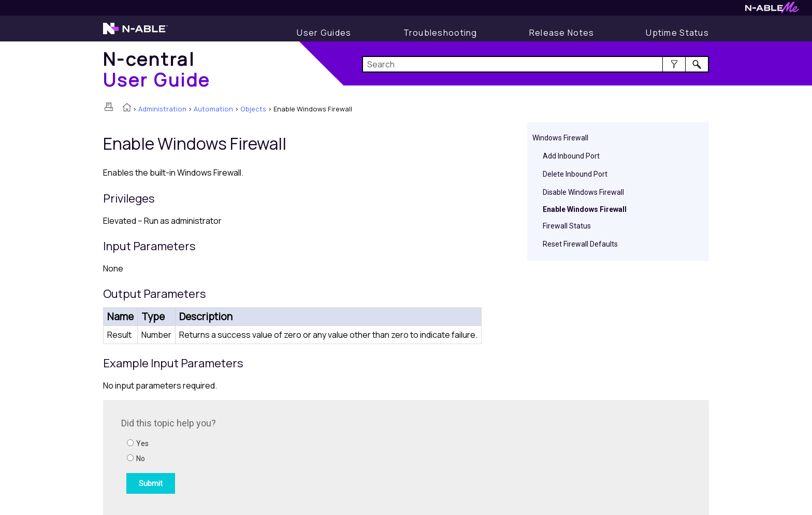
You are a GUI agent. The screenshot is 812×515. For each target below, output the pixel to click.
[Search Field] (536, 64)
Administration (162, 109)
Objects (253, 109)
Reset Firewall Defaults (580, 244)
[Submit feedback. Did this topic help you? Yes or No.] (261, 456)
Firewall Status (567, 226)
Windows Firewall (560, 138)
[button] (674, 64)
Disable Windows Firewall (583, 192)
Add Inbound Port (571, 156)
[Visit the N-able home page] (135, 33)
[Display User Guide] (324, 33)
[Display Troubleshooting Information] (440, 33)
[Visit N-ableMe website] (772, 10)
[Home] (157, 69)
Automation (213, 109)
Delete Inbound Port (575, 174)
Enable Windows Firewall (585, 209)
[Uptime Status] (677, 33)
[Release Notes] (562, 33)
